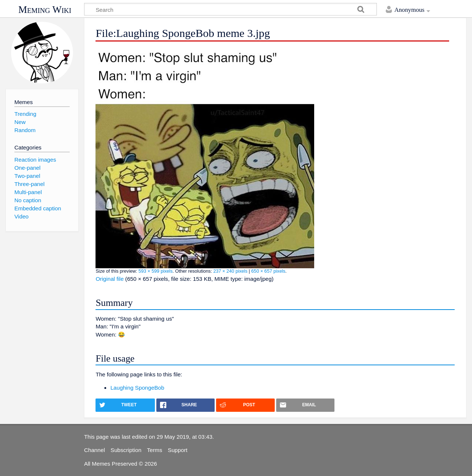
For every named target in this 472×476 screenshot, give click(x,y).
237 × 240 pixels (230, 271)
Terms (155, 450)
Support (178, 450)
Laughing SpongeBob (137, 388)
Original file (110, 279)
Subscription (126, 450)
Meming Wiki (45, 10)
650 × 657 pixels (268, 271)
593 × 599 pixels (155, 271)
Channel (95, 450)
